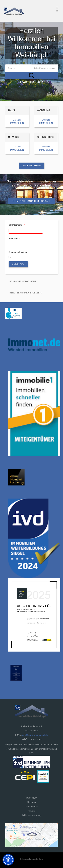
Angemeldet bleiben (18, 252)
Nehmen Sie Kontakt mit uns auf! (32, 201)
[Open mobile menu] (57, 9)
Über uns (32, 802)
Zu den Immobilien (17, 121)
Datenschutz (32, 806)
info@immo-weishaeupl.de (35, 735)
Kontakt (32, 811)
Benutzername (17, 225)
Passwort (15, 238)
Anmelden (18, 264)
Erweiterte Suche (32, 82)
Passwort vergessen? (23, 281)
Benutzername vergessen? (26, 293)
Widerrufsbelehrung (32, 815)
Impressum (32, 798)
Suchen (32, 76)
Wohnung (44, 110)
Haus (12, 110)
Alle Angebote (32, 166)
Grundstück (46, 137)
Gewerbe (14, 137)
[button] (8, 860)
